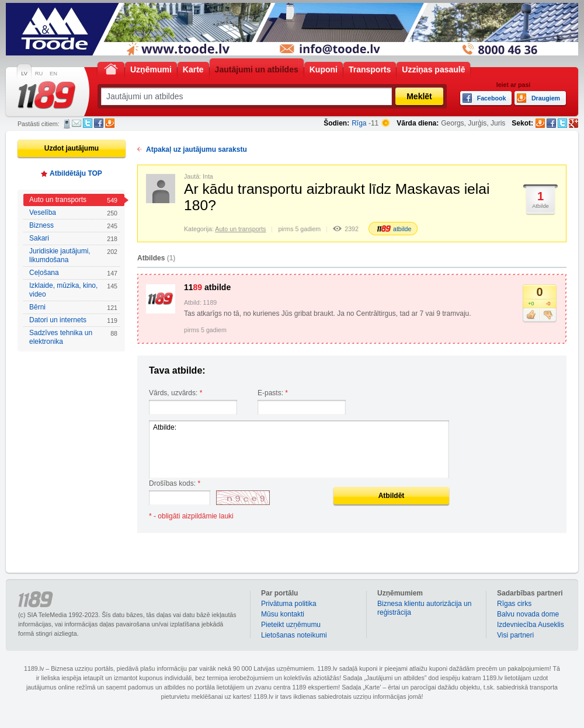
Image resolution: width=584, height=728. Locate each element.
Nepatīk (548, 315)
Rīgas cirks (514, 604)
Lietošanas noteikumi (294, 635)
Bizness (73, 226)
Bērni (73, 307)
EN (53, 74)
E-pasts (77, 123)
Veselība (73, 213)
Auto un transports (73, 200)
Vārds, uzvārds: (175, 393)
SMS (67, 124)
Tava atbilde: (177, 370)
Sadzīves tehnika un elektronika (73, 337)
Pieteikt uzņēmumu (291, 625)
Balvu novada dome (528, 614)
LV (24, 74)
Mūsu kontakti (283, 614)
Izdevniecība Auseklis (531, 625)
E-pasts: (273, 393)
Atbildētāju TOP (76, 173)
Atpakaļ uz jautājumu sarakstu (197, 149)
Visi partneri (515, 635)
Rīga (359, 123)
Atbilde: (299, 449)
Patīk (531, 315)
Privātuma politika (289, 604)
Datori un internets (73, 320)
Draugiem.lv (110, 123)
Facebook (99, 123)
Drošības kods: (175, 483)
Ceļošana (73, 273)
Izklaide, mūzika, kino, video (73, 290)
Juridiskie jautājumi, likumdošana (73, 255)
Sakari (73, 238)
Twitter (88, 123)
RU (39, 74)
